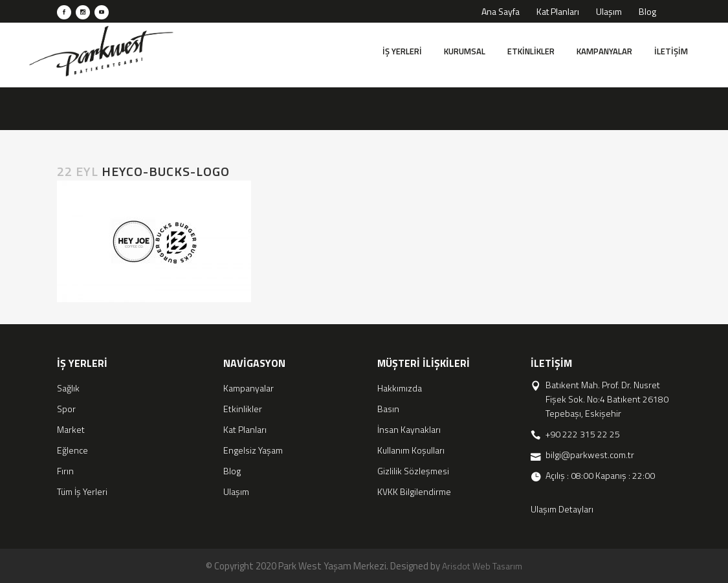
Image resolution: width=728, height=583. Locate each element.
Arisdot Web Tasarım (482, 566)
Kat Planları (558, 11)
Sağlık (68, 388)
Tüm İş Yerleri (82, 491)
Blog (647, 11)
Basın (388, 409)
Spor (66, 409)
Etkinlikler (243, 409)
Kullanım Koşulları (411, 450)
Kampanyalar (248, 388)
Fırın (65, 471)
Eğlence (72, 450)
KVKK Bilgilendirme (414, 491)
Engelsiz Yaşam (253, 450)
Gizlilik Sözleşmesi (413, 471)
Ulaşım (609, 11)
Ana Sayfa (501, 11)
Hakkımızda (400, 388)
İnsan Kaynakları (409, 429)
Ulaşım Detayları (562, 509)
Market (71, 429)
